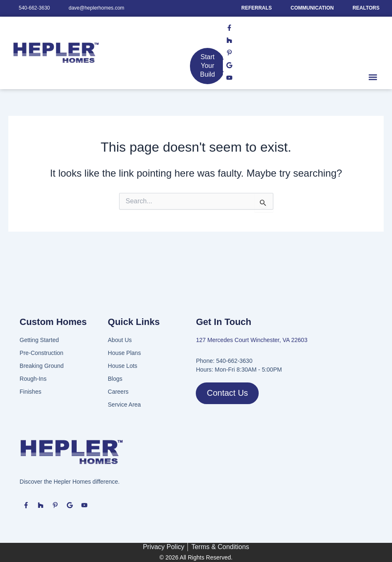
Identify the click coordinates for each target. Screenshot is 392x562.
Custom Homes (53, 322)
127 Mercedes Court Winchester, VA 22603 (251, 340)
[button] (373, 77)
